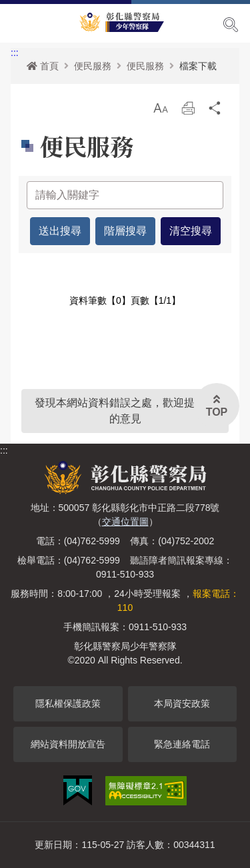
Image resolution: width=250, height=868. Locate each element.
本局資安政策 (182, 703)
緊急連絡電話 (182, 744)
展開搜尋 (231, 25)
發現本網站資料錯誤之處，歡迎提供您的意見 (125, 411)
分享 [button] (215, 112)
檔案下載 (198, 66)
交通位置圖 (125, 522)
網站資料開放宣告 (68, 744)
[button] (161, 108)
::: (15, 53)
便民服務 (93, 66)
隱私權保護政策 (68, 703)
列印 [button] (188, 112)
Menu (19, 24)
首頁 (43, 66)
